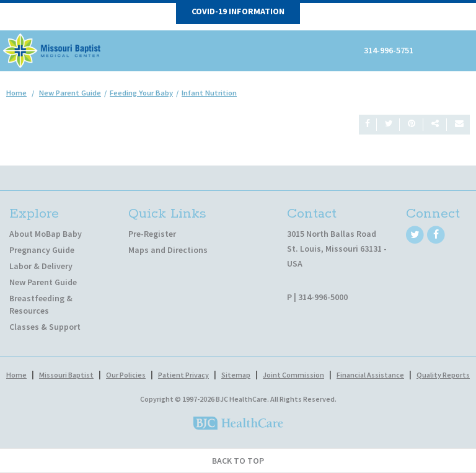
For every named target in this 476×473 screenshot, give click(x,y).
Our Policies (126, 375)
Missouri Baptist (66, 375)
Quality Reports (443, 375)
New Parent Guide (43, 282)
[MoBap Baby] (53, 50)
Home (16, 93)
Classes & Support (45, 327)
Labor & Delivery (41, 266)
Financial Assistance (370, 375)
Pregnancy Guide (42, 250)
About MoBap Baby (46, 234)
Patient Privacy (183, 375)
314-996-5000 (323, 297)
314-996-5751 (389, 50)
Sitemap (236, 375)
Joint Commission (293, 375)
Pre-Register (152, 234)
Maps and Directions (168, 250)
